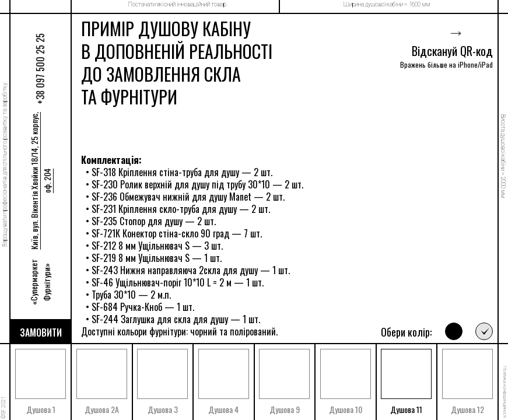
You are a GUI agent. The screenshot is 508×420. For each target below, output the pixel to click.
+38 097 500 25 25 (40, 68)
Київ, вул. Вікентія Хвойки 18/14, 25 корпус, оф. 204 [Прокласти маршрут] (41, 181)
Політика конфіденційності (505, 392)
